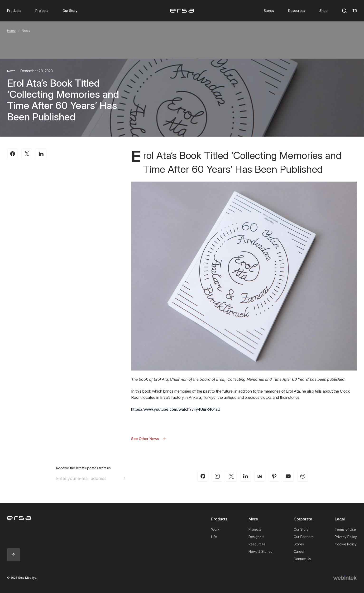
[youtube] (288, 476)
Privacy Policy (346, 537)
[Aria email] (125, 478)
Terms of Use (345, 529)
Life (214, 537)
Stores (299, 544)
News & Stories (260, 551)
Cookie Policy (346, 544)
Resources (257, 544)
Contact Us (302, 559)
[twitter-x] (231, 476)
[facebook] (203, 476)
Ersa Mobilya (27, 578)
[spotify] (303, 476)
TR (355, 11)
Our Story (301, 529)
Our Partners (304, 537)
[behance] (260, 476)
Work (215, 529)
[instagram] (217, 476)
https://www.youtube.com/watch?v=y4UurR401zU (176, 409)
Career (299, 551)
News (26, 30)
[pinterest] (274, 476)
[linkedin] (246, 476)
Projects (255, 529)
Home (11, 30)
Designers (256, 537)
